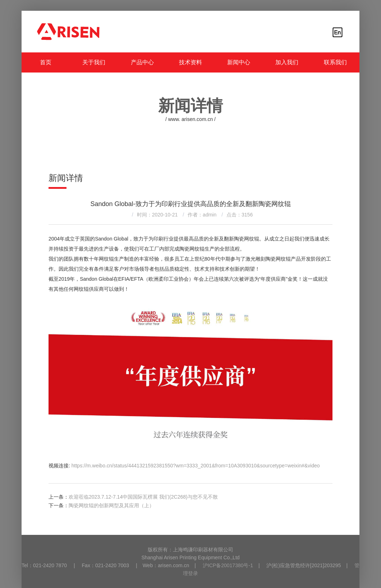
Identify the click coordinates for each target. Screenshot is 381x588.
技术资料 (190, 62)
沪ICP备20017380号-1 (228, 565)
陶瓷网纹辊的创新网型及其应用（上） (111, 505)
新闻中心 (239, 62)
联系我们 (335, 62)
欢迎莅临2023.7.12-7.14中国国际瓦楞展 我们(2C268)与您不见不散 (143, 497)
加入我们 (287, 62)
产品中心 (142, 62)
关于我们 (94, 62)
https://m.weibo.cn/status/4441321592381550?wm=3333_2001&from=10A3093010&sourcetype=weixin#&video (196, 466)
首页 (46, 62)
